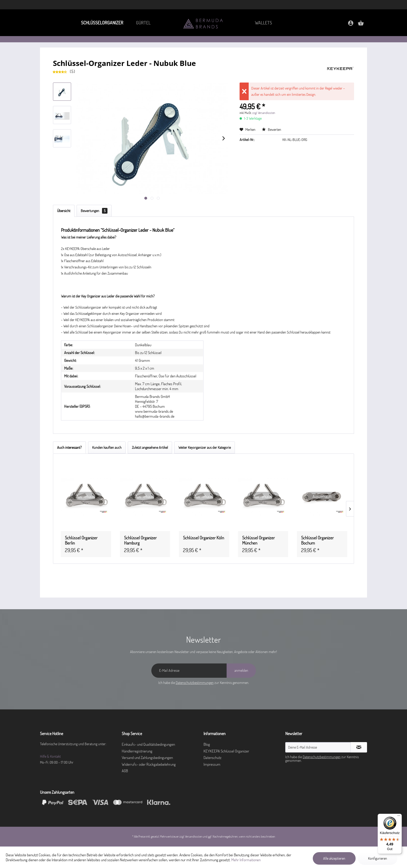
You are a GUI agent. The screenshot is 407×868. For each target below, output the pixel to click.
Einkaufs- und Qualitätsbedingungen (148, 744)
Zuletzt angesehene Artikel (150, 447)
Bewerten (272, 130)
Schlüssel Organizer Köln (203, 538)
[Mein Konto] (351, 25)
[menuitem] (102, 23)
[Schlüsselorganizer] (102, 23)
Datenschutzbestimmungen (195, 683)
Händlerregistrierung (137, 751)
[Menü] (399, 817)
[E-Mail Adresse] (189, 671)
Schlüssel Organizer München (259, 540)
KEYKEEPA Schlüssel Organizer (226, 751)
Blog (207, 744)
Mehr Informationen (246, 860)
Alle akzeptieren (334, 858)
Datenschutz (212, 758)
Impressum (212, 764)
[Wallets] (264, 23)
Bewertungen (94, 211)
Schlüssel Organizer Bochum (317, 540)
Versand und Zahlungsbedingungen (147, 758)
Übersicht (64, 211)
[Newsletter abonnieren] (359, 747)
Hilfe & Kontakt (50, 756)
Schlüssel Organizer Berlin (81, 540)
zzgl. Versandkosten (264, 113)
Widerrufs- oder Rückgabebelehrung (149, 764)
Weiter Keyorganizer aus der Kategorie (205, 447)
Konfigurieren (378, 858)
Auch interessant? (69, 447)
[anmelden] (241, 671)
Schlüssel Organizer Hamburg (140, 540)
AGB (125, 771)
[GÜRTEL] (143, 23)
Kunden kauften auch (107, 447)
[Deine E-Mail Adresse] (318, 747)
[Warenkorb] (361, 25)
